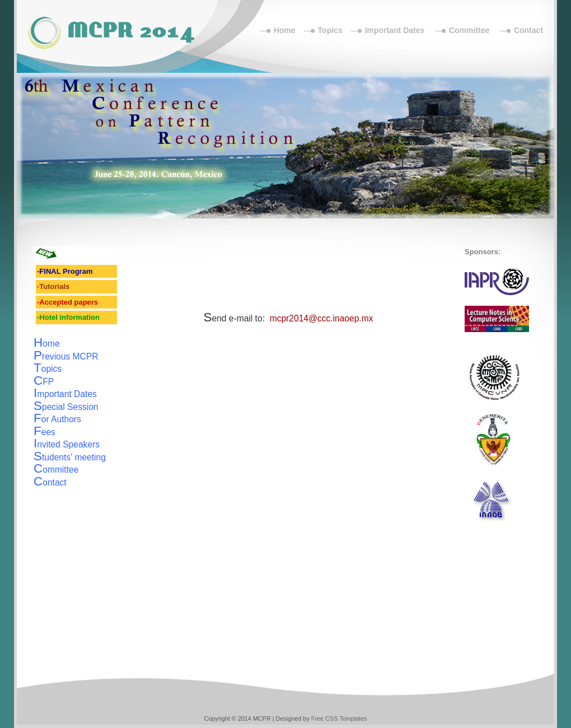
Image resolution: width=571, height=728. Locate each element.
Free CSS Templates (339, 718)
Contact (528, 30)
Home (285, 30)
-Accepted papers (67, 302)
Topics (330, 30)
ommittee (56, 470)
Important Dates (395, 30)
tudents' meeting (70, 457)
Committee (469, 30)
